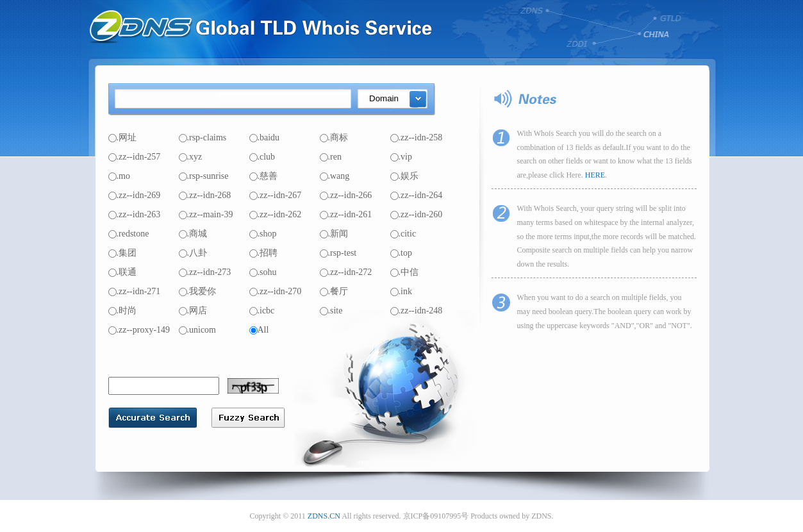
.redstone (129, 234)
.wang (335, 176)
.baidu (265, 137)
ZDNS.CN (324, 516)
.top (401, 253)
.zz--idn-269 (135, 195)
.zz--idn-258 (417, 137)
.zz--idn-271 (135, 291)
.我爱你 (198, 291)
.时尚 (123, 311)
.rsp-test (338, 253)
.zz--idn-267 (276, 195)
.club (262, 157)
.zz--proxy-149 (139, 330)
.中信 (405, 272)
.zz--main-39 (206, 214)
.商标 (334, 137)
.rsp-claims (203, 137)
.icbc (262, 311)
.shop (263, 234)
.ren (331, 157)
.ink (401, 291)
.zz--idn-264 (417, 195)
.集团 (123, 253)
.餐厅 (334, 291)
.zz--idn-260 (417, 214)
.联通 (123, 272)
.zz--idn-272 (346, 272)
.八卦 (193, 253)
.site (331, 311)
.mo (119, 176)
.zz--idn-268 (205, 195)
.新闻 (334, 234)
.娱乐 (405, 176)
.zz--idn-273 (205, 272)
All (259, 330)
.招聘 (264, 253)
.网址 (123, 137)
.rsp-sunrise (204, 176)
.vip (401, 157)
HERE (595, 175)
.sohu (263, 272)
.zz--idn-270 (276, 291)
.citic (403, 234)
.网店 (193, 311)
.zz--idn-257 (135, 157)
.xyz (191, 157)
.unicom (198, 330)
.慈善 (264, 176)
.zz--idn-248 (417, 311)
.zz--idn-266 (346, 195)
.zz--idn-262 (276, 214)
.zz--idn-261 (346, 214)
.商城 (193, 234)
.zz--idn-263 (135, 214)
